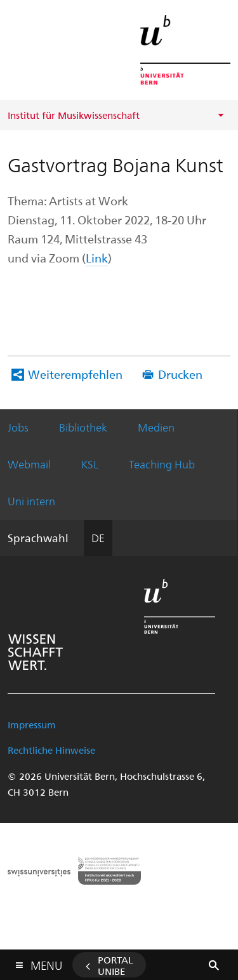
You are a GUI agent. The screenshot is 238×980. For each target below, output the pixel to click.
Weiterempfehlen (75, 374)
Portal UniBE (116, 965)
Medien (156, 427)
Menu (46, 963)
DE (98, 538)
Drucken (180, 374)
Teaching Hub (162, 464)
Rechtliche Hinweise (51, 750)
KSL (90, 464)
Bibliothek (83, 427)
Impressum (32, 725)
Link (97, 258)
